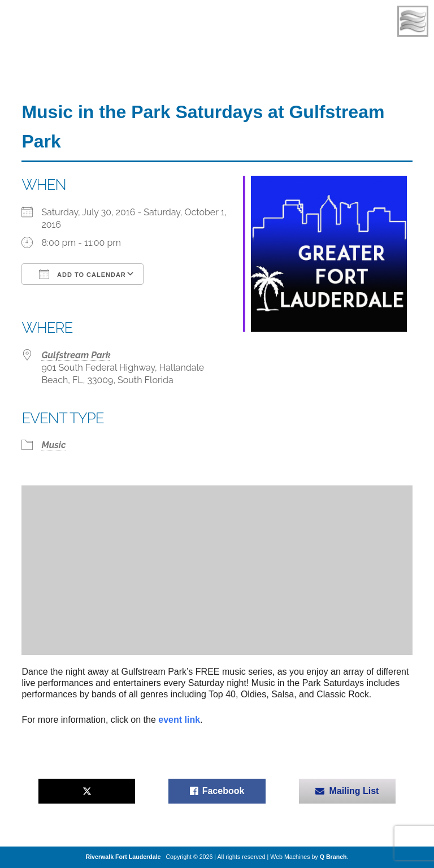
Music (53, 445)
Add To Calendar (82, 274)
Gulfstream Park (76, 355)
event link (179, 720)
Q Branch (333, 857)
